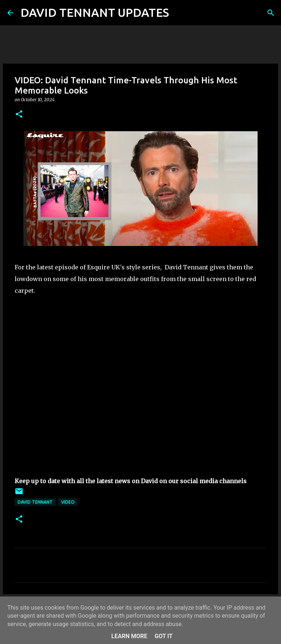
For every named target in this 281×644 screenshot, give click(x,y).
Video (68, 502)
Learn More (129, 636)
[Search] (179, 13)
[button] (19, 115)
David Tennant (35, 502)
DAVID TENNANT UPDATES (95, 12)
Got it (163, 636)
